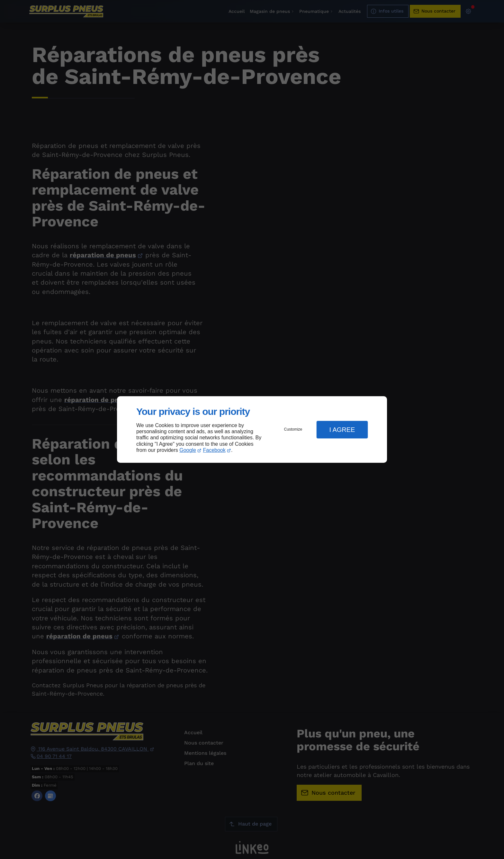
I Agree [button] (342, 430)
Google (188, 450)
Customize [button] (293, 429)
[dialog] (252, 429)
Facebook (214, 450)
